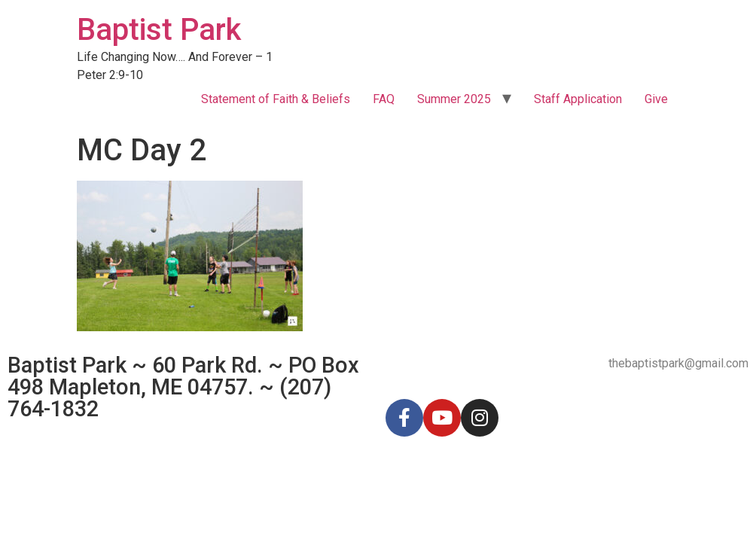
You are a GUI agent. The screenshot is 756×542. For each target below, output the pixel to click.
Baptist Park (159, 30)
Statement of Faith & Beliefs (276, 99)
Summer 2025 (454, 99)
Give (656, 99)
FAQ (384, 99)
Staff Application (578, 99)
